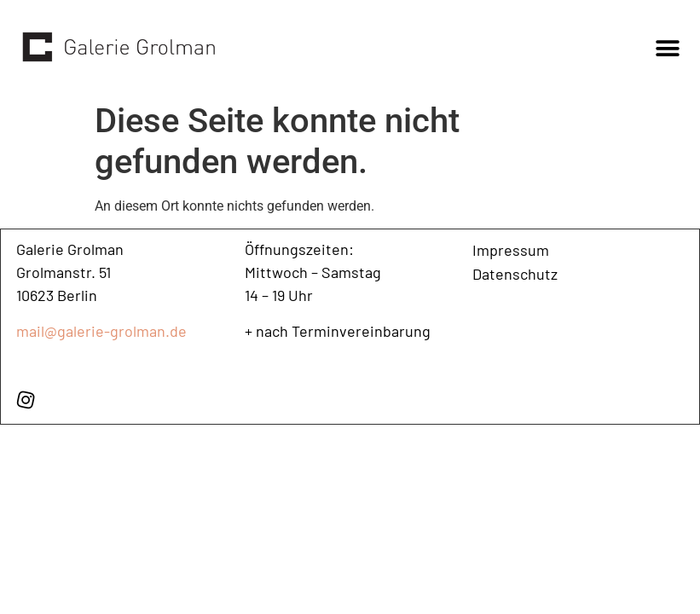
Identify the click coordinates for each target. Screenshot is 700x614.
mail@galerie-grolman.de (101, 331)
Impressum (511, 250)
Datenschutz (515, 274)
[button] (668, 48)
